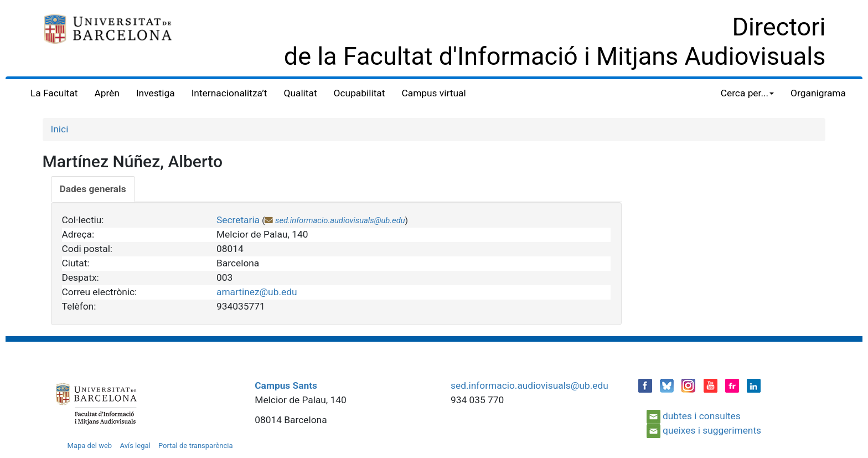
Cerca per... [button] (747, 93)
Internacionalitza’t (229, 93)
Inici (60, 129)
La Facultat (54, 93)
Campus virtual (433, 93)
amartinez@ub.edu (257, 292)
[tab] (93, 189)
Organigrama (818, 93)
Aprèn (107, 93)
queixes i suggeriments (712, 430)
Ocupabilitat (360, 93)
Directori (779, 27)
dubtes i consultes (702, 416)
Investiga (156, 93)
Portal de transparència (196, 446)
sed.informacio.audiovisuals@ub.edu (340, 220)
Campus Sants (286, 385)
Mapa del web (90, 446)
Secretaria (238, 220)
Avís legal (135, 446)
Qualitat (301, 93)
